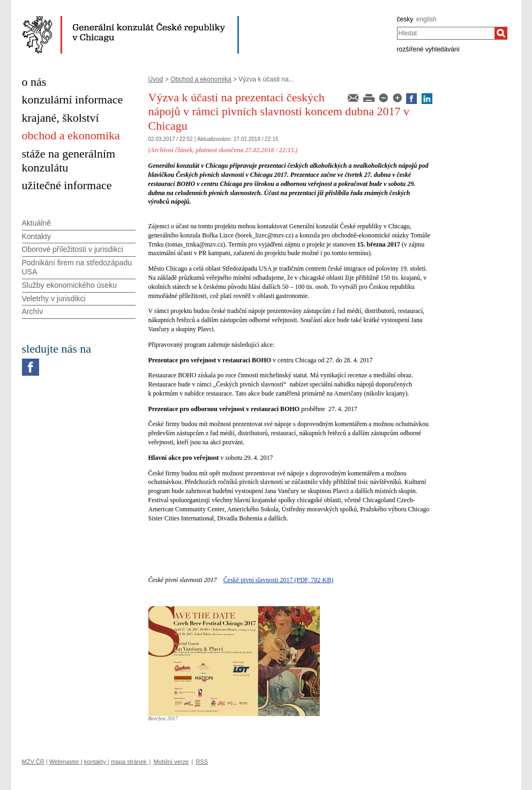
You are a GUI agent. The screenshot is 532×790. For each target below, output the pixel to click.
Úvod (156, 79)
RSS (202, 762)
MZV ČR (33, 762)
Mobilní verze (171, 762)
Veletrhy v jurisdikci (54, 299)
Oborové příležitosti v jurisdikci (73, 249)
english (426, 19)
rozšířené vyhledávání (428, 49)
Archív (33, 311)
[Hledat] (501, 33)
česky (405, 19)
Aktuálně (36, 223)
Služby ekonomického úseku (69, 285)
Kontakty (36, 236)
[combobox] (446, 33)
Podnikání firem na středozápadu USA (77, 267)
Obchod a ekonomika (201, 79)
